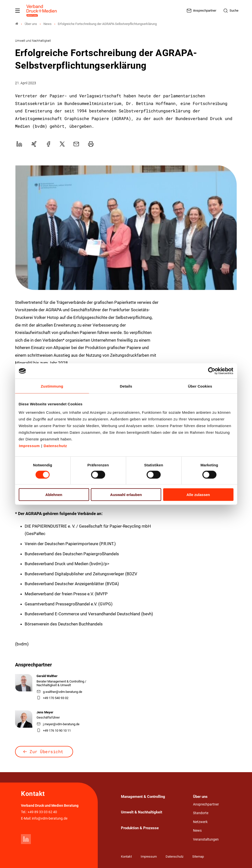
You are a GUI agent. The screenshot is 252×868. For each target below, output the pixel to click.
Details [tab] (126, 386)
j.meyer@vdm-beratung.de (58, 724)
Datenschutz (55, 445)
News (197, 831)
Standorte (201, 813)
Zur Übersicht (47, 752)
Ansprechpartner (206, 804)
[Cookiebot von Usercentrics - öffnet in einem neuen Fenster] (212, 371)
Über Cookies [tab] (200, 386)
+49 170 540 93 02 (53, 698)
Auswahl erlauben (126, 494)
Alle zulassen (198, 494)
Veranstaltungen (206, 839)
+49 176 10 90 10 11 (54, 731)
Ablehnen (54, 494)
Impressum (29, 445)
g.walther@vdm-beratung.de (59, 692)
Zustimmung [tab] (52, 386)
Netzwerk (200, 822)
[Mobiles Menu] (18, 11)
